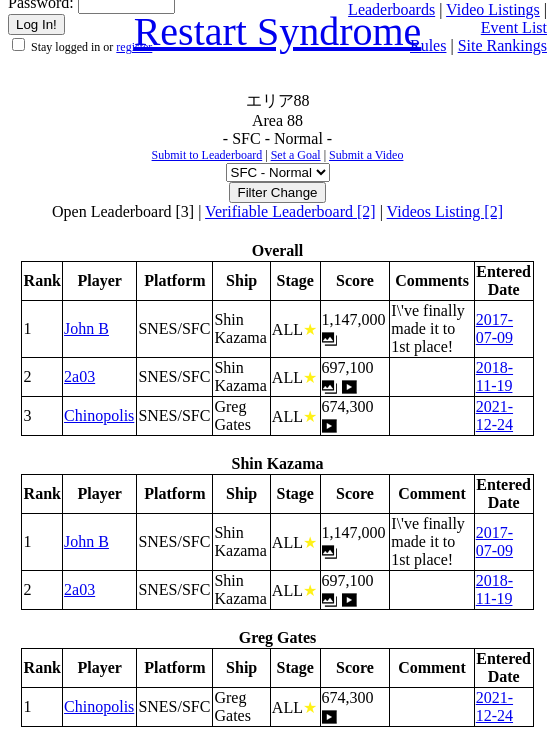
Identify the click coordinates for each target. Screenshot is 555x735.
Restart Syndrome (278, 31)
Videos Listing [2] (445, 211)
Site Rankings (502, 45)
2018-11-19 (494, 376)
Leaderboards (391, 9)
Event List (514, 27)
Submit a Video (366, 155)
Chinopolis (99, 415)
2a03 (79, 376)
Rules (428, 45)
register (134, 47)
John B (86, 328)
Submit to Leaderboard (207, 155)
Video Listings (493, 9)
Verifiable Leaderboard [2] (290, 211)
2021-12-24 (494, 415)
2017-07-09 (494, 328)
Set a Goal (296, 155)
